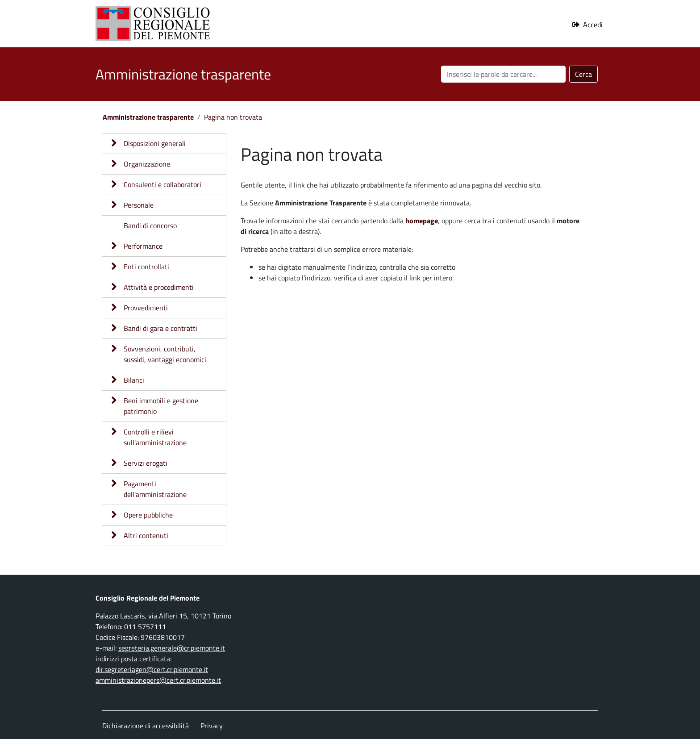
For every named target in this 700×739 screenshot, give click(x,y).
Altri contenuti (146, 535)
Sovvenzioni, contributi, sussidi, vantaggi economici (165, 354)
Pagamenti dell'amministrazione (155, 489)
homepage (422, 221)
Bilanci (134, 380)
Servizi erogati (146, 463)
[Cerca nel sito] (503, 74)
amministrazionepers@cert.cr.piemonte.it (158, 680)
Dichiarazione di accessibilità (146, 726)
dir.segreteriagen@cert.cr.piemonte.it (152, 669)
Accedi (593, 25)
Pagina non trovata (233, 117)
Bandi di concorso (150, 225)
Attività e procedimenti (159, 287)
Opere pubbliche (148, 515)
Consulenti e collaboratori (162, 184)
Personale (139, 205)
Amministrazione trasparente (148, 117)
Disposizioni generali (155, 143)
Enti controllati (146, 267)
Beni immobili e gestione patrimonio (161, 406)
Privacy (212, 726)
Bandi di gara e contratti (160, 328)
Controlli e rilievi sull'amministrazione (155, 437)
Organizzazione (147, 164)
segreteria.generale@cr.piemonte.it (172, 648)
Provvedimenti (146, 308)
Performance (143, 246)
